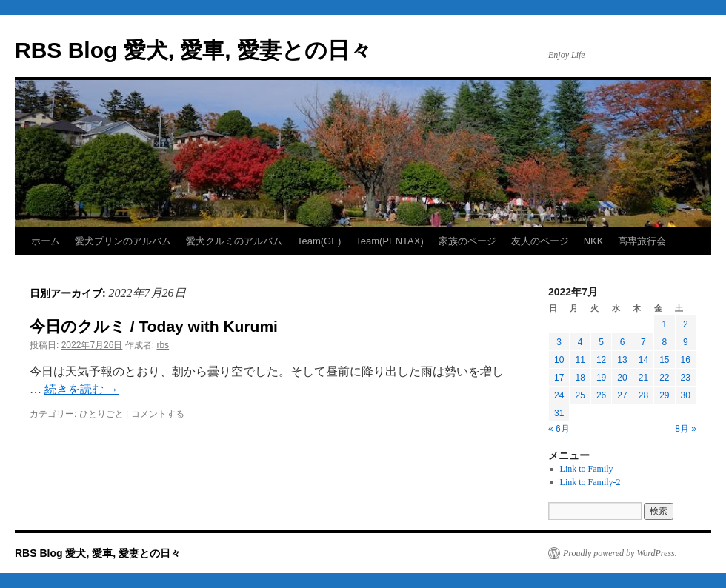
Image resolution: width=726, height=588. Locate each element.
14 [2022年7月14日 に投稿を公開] (643, 360)
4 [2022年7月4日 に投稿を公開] (580, 342)
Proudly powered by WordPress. (620, 553)
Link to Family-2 (590, 482)
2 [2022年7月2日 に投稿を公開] (686, 324)
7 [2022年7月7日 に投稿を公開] (643, 342)
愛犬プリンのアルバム (123, 241)
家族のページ (467, 241)
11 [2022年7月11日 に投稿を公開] (580, 360)
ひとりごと (101, 414)
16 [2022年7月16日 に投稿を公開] (686, 360)
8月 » (686, 429)
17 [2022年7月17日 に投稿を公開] (559, 378)
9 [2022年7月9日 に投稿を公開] (686, 342)
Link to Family (587, 469)
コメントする (158, 414)
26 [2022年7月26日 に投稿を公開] (601, 395)
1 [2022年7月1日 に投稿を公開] (664, 324)
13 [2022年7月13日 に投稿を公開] (622, 360)
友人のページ (540, 241)
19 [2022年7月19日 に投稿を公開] (601, 378)
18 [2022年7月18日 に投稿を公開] (580, 378)
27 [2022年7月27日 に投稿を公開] (622, 395)
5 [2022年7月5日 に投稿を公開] (601, 342)
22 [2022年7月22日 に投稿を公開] (664, 378)
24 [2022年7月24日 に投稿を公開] (559, 395)
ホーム (46, 241)
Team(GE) (319, 241)
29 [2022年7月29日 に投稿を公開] (664, 395)
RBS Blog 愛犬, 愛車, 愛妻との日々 (193, 50)
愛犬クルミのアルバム (234, 241)
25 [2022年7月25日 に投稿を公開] (580, 395)
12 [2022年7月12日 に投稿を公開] (601, 360)
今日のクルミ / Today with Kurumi (154, 326)
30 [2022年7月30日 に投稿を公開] (686, 395)
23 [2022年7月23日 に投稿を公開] (686, 378)
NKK (594, 241)
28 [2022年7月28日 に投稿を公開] (643, 395)
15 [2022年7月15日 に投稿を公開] (664, 360)
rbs (163, 345)
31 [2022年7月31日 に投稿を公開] (559, 413)
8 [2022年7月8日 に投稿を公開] (664, 342)
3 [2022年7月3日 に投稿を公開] (559, 342)
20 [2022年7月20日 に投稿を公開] (622, 378)
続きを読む (81, 389)
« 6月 (559, 429)
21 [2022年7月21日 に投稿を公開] (643, 378)
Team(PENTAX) (390, 241)
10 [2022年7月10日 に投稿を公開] (559, 360)
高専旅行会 (642, 241)
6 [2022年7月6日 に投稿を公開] (623, 342)
